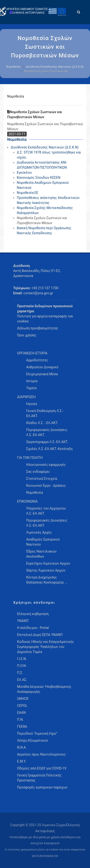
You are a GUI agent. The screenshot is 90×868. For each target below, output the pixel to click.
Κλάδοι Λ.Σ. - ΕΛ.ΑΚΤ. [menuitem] (42, 423)
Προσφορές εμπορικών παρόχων (42, 787)
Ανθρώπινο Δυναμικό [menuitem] (42, 367)
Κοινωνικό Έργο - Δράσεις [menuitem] (46, 486)
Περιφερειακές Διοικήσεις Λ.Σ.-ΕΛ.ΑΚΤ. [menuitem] (47, 432)
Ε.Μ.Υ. (22, 761)
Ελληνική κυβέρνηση (33, 614)
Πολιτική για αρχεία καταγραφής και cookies (45, 319)
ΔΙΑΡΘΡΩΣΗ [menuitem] (26, 397)
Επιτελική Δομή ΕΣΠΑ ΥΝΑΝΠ (40, 635)
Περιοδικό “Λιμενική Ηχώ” (37, 733)
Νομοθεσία (13, 67)
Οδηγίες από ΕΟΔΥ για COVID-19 (42, 768)
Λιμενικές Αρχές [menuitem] (39, 532)
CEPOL (22, 706)
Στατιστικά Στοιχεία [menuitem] (42, 479)
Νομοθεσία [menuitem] (35, 492)
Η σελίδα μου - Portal (33, 628)
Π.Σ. (20, 673)
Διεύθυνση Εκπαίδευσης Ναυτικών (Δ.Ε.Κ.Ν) (55, 67)
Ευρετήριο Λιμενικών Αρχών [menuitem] (48, 563)
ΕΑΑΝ (21, 713)
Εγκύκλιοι (24, 172)
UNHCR (23, 699)
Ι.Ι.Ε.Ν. (22, 659)
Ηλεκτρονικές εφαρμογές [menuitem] (46, 465)
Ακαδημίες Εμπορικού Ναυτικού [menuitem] (43, 542)
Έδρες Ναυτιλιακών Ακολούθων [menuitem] (41, 554)
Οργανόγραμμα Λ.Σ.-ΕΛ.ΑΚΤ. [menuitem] (47, 442)
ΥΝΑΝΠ (23, 621)
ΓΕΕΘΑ (22, 726)
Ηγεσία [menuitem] (32, 404)
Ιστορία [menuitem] (32, 381)
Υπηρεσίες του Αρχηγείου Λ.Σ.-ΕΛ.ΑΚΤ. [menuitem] (46, 511)
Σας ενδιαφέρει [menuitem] (38, 472)
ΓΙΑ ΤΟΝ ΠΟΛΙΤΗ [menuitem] (30, 458)
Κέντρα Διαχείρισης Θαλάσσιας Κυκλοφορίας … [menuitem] (47, 580)
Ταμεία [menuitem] (31, 388)
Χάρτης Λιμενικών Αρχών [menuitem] (46, 570)
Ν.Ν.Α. (22, 747)
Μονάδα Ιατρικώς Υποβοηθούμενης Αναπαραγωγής (44, 689)
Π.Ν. (20, 720)
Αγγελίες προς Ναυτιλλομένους (41, 754)
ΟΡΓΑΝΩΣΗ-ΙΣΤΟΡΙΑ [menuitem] (32, 353)
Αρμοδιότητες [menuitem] (37, 360)
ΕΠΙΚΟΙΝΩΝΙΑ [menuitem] (27, 501)
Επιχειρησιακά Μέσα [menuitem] (42, 374)
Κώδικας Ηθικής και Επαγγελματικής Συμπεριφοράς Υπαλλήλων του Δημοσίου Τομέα (45, 647)
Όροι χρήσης (27, 335)
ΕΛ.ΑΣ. (22, 680)
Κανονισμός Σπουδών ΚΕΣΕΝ (39, 178)
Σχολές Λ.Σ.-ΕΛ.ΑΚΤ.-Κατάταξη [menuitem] (49, 449)
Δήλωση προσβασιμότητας (38, 328)
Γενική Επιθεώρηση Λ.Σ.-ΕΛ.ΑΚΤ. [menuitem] (45, 413)
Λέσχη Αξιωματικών (33, 740)
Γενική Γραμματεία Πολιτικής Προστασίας (39, 778)
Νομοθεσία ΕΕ (27, 193)
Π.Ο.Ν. (22, 666)
